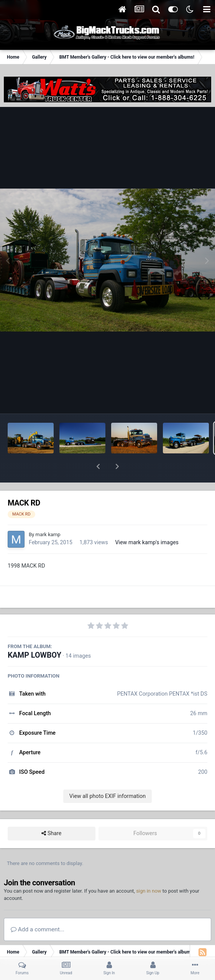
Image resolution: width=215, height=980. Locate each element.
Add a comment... (38, 909)
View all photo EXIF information (107, 776)
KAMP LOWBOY (34, 635)
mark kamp (48, 515)
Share (51, 813)
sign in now (149, 871)
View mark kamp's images (147, 522)
